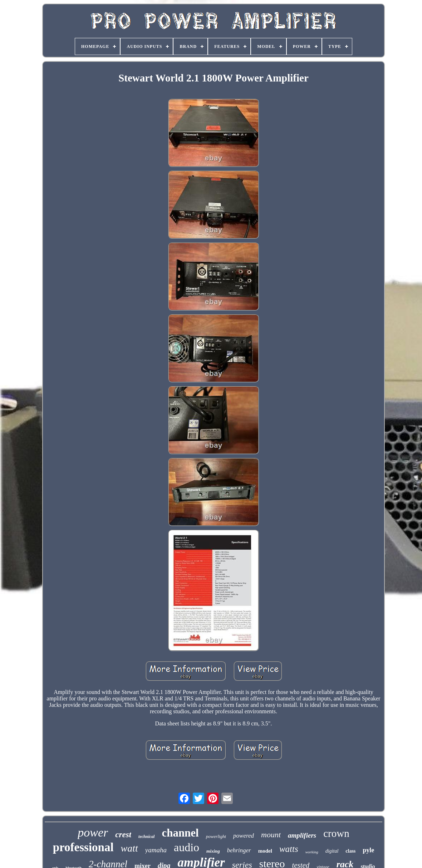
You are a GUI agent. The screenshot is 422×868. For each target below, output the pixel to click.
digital (332, 851)
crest (123, 835)
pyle (368, 850)
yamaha (156, 850)
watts (289, 849)
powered (244, 836)
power (93, 832)
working (312, 852)
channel (180, 833)
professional (83, 847)
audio (187, 847)
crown (336, 833)
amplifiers (302, 835)
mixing (213, 851)
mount (271, 835)
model (265, 851)
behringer (239, 850)
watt (129, 848)
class (350, 851)
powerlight (216, 836)
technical (146, 837)
